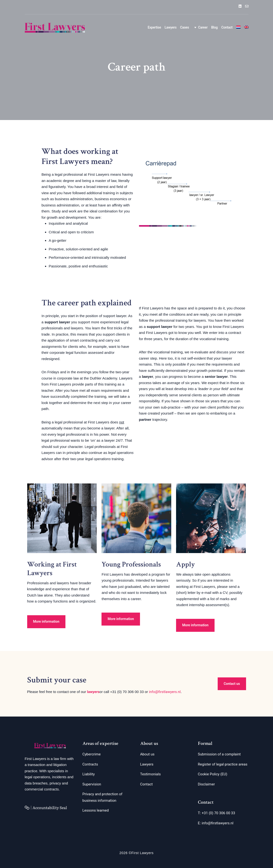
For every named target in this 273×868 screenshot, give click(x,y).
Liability (89, 774)
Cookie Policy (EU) (213, 774)
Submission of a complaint (219, 754)
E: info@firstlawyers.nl (216, 823)
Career (200, 27)
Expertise (154, 27)
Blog (214, 27)
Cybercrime (92, 754)
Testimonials (151, 774)
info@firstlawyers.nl (165, 692)
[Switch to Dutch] (238, 28)
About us (147, 754)
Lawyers (170, 27)
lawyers (93, 692)
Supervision (92, 784)
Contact (227, 27)
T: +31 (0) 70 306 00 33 (217, 813)
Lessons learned (96, 810)
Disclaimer (206, 784)
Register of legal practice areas (223, 764)
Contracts (90, 764)
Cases (185, 27)
